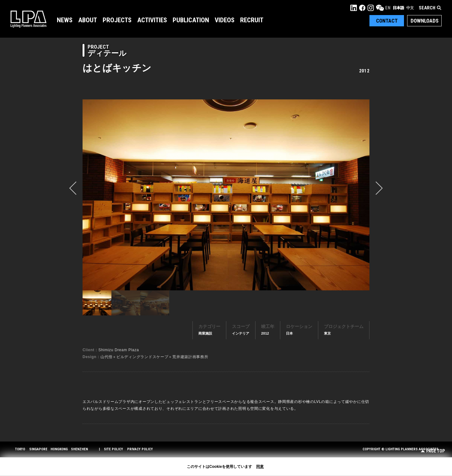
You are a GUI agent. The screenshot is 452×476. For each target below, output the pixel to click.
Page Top (433, 451)
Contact (387, 21)
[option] (226, 195)
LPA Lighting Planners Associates (28, 19)
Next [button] (376, 188)
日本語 (398, 8)
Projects (117, 20)
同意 (260, 467)
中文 (410, 8)
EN (388, 8)
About (88, 20)
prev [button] (76, 188)
